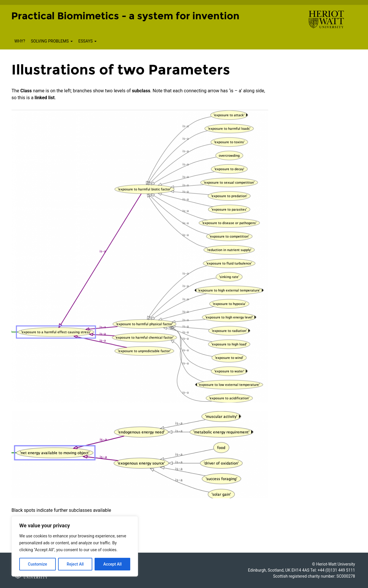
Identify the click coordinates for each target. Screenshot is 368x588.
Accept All (112, 564)
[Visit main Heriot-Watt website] (326, 19)
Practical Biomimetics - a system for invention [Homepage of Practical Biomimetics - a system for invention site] (125, 16)
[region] (75, 546)
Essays (88, 41)
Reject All (75, 564)
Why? (20, 41)
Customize (38, 564)
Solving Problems (52, 41)
